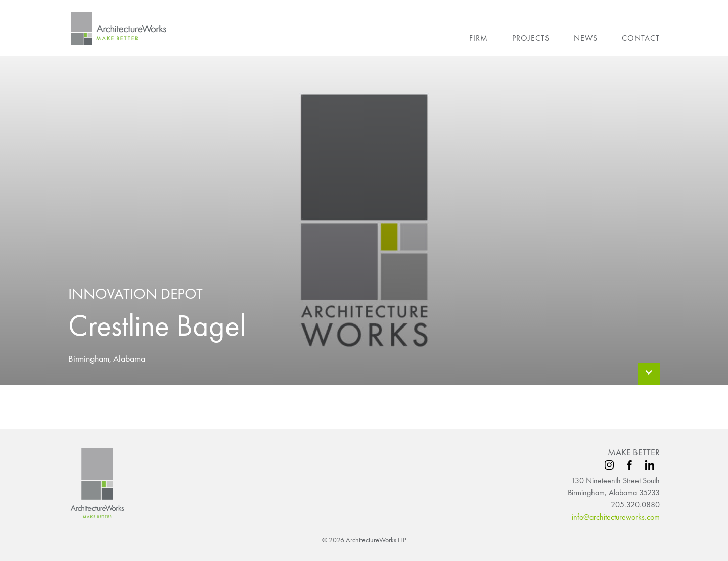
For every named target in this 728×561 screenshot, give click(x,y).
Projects (531, 38)
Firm (479, 38)
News (586, 38)
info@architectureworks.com (616, 517)
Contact (641, 38)
